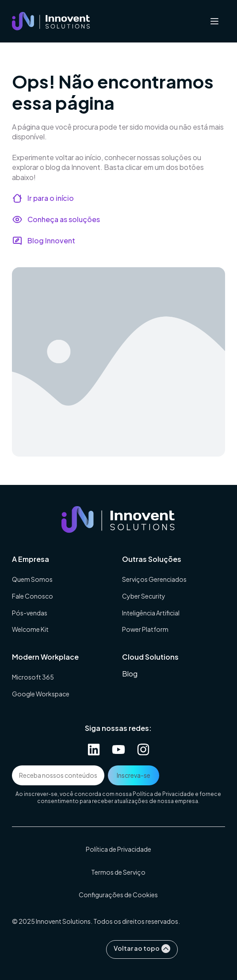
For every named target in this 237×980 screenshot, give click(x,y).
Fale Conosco (32, 596)
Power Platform (145, 629)
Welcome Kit (30, 629)
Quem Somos (32, 579)
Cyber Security (144, 596)
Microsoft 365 (33, 677)
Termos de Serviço (118, 872)
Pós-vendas (30, 613)
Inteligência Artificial (151, 613)
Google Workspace (41, 694)
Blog (130, 674)
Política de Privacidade (163, 794)
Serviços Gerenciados (154, 579)
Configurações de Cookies (118, 895)
